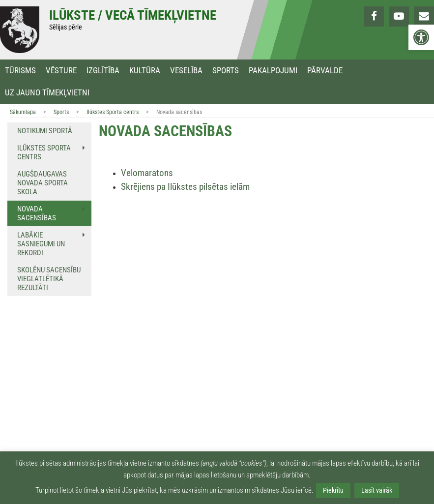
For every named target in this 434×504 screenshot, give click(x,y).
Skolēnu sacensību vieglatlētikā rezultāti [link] (49, 279)
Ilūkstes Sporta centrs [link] (113, 112)
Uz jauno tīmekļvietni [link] (47, 93)
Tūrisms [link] (20, 71)
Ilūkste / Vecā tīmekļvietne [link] (133, 15)
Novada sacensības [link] (37, 213)
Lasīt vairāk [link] (377, 490)
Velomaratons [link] (147, 173)
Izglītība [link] (103, 71)
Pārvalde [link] (325, 71)
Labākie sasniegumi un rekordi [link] (41, 244)
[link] (421, 37)
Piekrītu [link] (333, 490)
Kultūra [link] (145, 71)
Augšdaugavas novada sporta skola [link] (43, 183)
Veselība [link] (186, 71)
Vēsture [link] (61, 71)
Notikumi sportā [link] (45, 131)
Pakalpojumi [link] (273, 71)
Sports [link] (226, 71)
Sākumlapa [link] (23, 112)
